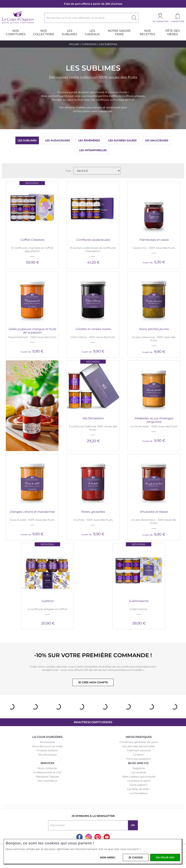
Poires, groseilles (93, 512)
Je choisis (136, 857)
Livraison (139, 755)
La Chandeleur (139, 793)
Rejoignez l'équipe (47, 777)
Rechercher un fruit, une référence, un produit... (76, 18)
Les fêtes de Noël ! (139, 789)
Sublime (47, 601)
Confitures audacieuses (93, 240)
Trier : (69, 171)
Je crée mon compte (93, 682)
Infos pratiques (139, 737)
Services (47, 763)
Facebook (79, 837)
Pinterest (98, 837)
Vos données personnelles (139, 746)
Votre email (57, 825)
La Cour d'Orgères (47, 737)
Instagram (89, 837)
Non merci (108, 857)
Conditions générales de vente (139, 742)
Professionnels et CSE (47, 772)
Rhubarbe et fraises (154, 512)
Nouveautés (47, 742)
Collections (89, 44)
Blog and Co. (139, 763)
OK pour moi (165, 857)
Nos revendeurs (47, 781)
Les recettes (139, 772)
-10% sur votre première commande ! (93, 655)
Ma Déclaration (93, 418)
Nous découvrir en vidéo (47, 746)
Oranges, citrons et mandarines (32, 512)
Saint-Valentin (139, 785)
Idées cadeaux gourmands (139, 777)
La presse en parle (139, 781)
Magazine (139, 768)
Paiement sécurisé (139, 750)
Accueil (74, 44)
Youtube (107, 837)
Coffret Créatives (32, 240)
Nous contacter (47, 768)
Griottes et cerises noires (93, 329)
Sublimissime (139, 601)
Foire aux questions (139, 759)
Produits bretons (47, 750)
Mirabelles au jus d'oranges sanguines (154, 420)
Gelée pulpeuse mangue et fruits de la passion (32, 331)
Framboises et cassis (154, 240)
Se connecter (160, 21)
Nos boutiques (47, 755)
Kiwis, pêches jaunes (154, 329)
